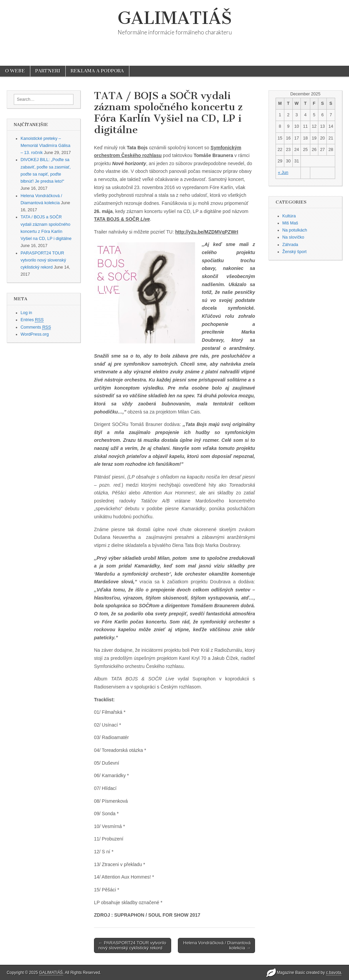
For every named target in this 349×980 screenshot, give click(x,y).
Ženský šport (294, 252)
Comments (36, 327)
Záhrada (290, 245)
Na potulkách (295, 230)
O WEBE (15, 71)
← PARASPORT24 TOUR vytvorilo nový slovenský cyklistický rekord (132, 945)
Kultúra (289, 216)
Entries (32, 320)
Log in (26, 313)
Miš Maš (290, 223)
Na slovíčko (293, 237)
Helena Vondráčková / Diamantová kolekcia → (217, 945)
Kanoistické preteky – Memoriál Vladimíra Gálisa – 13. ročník (45, 146)
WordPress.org (35, 334)
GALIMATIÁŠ (175, 18)
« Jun (283, 173)
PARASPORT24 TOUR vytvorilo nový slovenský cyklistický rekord (43, 260)
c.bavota (334, 973)
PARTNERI (48, 71)
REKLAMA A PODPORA (97, 71)
